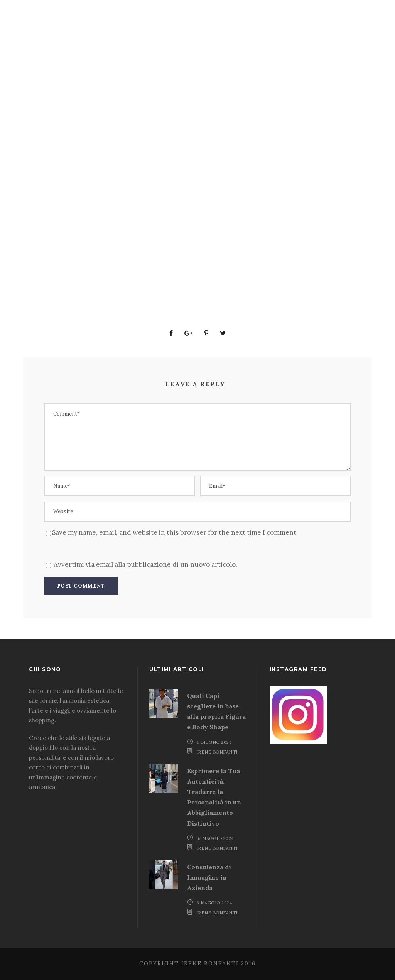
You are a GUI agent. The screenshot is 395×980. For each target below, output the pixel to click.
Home (98, 122)
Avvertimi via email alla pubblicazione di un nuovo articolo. (145, 564)
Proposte (184, 122)
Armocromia (239, 122)
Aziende (137, 122)
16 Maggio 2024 (215, 838)
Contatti (339, 122)
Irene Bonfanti (217, 752)
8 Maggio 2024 (214, 903)
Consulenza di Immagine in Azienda (209, 877)
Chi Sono (292, 122)
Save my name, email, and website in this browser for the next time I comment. (175, 532)
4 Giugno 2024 (214, 742)
